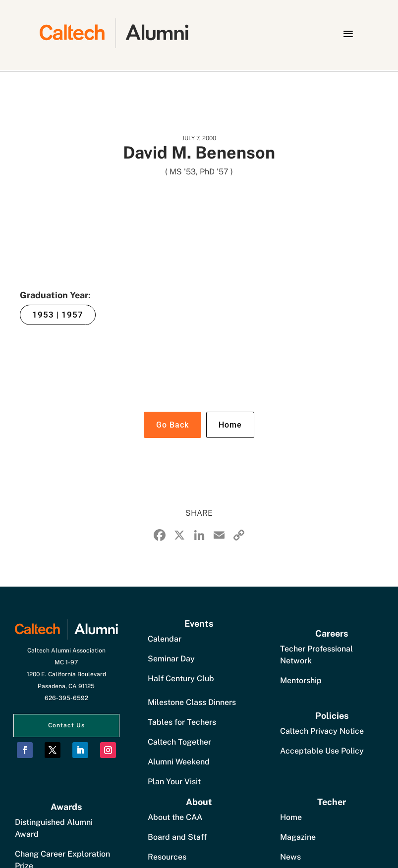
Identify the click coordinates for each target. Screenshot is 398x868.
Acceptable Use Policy (322, 751)
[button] (348, 34)
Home (230, 425)
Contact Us (66, 725)
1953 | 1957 (58, 315)
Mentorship (301, 680)
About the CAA (175, 817)
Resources (167, 857)
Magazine (298, 837)
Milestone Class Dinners (192, 702)
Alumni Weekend (179, 762)
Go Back (172, 425)
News (290, 857)
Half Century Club (181, 678)
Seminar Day (171, 659)
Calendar (165, 639)
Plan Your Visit (174, 782)
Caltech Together (179, 742)
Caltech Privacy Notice (322, 731)
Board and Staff (177, 837)
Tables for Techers (182, 722)
